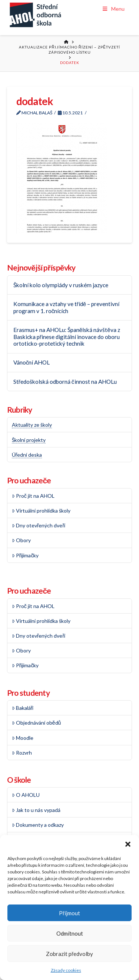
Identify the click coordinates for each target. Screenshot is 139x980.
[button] (128, 844)
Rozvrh (22, 753)
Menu (113, 9)
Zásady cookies (66, 970)
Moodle (23, 738)
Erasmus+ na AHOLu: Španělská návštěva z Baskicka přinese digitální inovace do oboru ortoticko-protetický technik (67, 337)
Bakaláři (23, 708)
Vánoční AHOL (32, 362)
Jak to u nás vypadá (36, 810)
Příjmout (69, 913)
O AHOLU (26, 795)
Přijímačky (25, 555)
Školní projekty (29, 440)
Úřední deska (27, 455)
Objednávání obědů (37, 723)
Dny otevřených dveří (39, 525)
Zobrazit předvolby (69, 954)
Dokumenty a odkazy (38, 825)
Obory (21, 540)
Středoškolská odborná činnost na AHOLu (65, 382)
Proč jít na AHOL (33, 496)
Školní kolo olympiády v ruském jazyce (61, 285)
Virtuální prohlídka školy (41, 511)
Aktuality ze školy (32, 425)
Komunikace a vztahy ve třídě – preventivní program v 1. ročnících (67, 307)
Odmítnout (70, 933)
